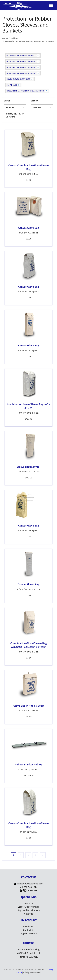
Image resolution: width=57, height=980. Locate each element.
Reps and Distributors (29, 910)
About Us (28, 903)
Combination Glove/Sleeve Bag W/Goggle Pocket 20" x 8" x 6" (28, 645)
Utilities (15, 38)
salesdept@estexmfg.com (30, 884)
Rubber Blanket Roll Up (29, 764)
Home (5, 38)
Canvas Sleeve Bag (28, 584)
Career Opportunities (28, 907)
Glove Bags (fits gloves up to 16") (23, 67)
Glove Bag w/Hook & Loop (29, 706)
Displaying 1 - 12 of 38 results (15, 115)
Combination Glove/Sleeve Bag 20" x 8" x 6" (28, 406)
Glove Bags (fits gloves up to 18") (23, 73)
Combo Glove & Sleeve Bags (20, 79)
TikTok (34, 890)
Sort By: (35, 101)
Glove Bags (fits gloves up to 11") (23, 55)
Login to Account (28, 933)
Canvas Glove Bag (29, 228)
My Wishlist (28, 926)
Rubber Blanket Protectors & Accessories (27, 91)
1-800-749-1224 (30, 887)
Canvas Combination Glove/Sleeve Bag (28, 167)
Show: (7, 101)
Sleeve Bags (13, 85)
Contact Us (29, 930)
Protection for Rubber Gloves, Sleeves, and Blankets (29, 41)
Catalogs (29, 914)
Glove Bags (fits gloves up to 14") (23, 61)
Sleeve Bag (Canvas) (28, 467)
